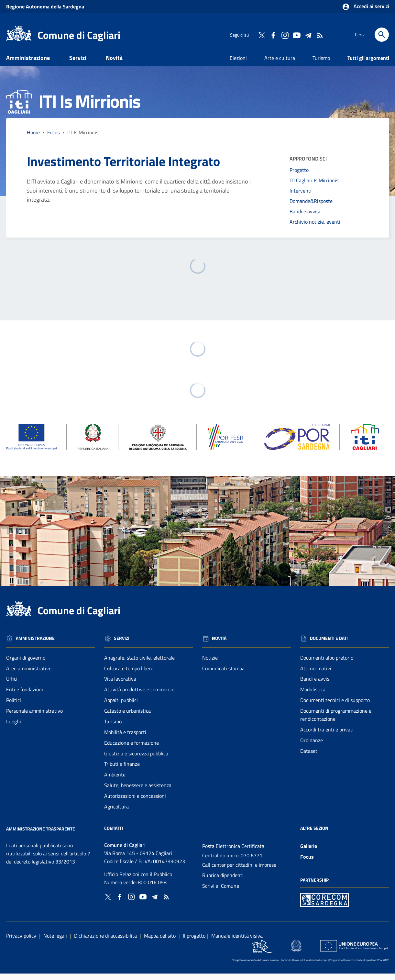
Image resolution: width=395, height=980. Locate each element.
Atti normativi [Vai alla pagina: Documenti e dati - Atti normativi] (316, 674)
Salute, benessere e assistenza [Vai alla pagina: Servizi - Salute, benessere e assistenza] (138, 792)
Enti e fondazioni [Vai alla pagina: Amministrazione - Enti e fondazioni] (25, 696)
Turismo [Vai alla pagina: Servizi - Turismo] (113, 728)
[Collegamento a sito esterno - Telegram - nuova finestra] (308, 35)
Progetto (299, 176)
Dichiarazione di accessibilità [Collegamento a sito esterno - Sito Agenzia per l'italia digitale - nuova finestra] (105, 942)
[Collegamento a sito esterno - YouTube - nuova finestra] (296, 35)
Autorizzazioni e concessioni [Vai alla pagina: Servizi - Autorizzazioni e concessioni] (135, 802)
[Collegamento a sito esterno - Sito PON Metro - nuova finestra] (324, 905)
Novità (114, 64)
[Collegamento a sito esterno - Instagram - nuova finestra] (285, 35)
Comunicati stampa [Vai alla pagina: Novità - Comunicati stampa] (223, 674)
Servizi (78, 64)
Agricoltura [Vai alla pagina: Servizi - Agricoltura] (116, 813)
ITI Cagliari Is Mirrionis (314, 187)
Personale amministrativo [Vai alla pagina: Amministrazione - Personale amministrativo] (34, 717)
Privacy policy (21, 942)
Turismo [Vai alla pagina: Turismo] (321, 64)
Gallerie (309, 852)
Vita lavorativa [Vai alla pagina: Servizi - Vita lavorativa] (120, 685)
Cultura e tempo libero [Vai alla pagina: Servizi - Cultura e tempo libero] (129, 674)
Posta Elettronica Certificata (233, 852)
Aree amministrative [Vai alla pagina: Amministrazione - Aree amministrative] (29, 674)
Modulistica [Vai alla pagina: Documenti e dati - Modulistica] (313, 696)
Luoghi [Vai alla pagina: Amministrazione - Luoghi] (14, 728)
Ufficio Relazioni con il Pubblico (138, 881)
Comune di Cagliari (79, 35)
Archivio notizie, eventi (315, 228)
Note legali (55, 942)
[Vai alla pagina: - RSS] (320, 35)
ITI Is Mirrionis (83, 139)
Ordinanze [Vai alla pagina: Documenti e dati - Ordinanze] (312, 746)
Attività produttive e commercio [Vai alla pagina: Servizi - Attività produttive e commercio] (139, 696)
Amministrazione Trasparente (41, 835)
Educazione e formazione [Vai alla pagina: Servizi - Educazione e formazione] (132, 749)
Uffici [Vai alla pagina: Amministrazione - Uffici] (12, 685)
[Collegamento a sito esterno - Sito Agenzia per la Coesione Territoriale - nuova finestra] (296, 952)
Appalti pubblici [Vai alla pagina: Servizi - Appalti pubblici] (121, 707)
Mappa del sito (160, 942)
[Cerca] (382, 35)
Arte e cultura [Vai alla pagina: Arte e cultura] (280, 64)
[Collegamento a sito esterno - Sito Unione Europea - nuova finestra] (354, 952)
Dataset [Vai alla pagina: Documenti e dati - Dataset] (309, 757)
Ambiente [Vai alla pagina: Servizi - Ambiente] (115, 781)
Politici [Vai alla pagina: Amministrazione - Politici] (14, 707)
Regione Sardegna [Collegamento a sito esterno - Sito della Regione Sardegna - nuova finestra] (45, 6)
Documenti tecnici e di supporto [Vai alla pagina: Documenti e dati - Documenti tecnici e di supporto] (335, 707)
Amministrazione (28, 64)
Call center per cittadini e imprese (239, 871)
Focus (307, 863)
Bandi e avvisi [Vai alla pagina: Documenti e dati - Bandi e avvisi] (315, 685)
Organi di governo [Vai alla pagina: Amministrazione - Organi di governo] (26, 664)
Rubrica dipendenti (223, 882)
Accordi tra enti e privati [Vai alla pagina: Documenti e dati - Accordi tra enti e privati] (327, 736)
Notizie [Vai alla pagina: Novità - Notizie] (210, 664)
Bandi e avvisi (305, 217)
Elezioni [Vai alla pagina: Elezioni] (238, 64)
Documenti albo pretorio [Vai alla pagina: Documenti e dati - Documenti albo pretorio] (327, 664)
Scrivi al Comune (221, 892)
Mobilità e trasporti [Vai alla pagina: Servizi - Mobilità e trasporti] (125, 738)
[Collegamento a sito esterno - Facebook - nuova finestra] (273, 35)
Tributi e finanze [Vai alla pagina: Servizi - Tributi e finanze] (122, 770)
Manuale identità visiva (237, 942)
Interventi (301, 197)
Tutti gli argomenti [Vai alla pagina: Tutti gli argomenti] (368, 64)
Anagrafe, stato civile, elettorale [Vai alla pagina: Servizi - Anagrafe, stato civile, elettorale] (139, 664)
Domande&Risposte (311, 207)
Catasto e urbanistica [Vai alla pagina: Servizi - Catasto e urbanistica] (127, 717)
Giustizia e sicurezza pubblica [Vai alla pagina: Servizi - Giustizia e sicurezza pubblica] (136, 760)
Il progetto (194, 942)
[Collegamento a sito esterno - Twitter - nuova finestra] (261, 35)
